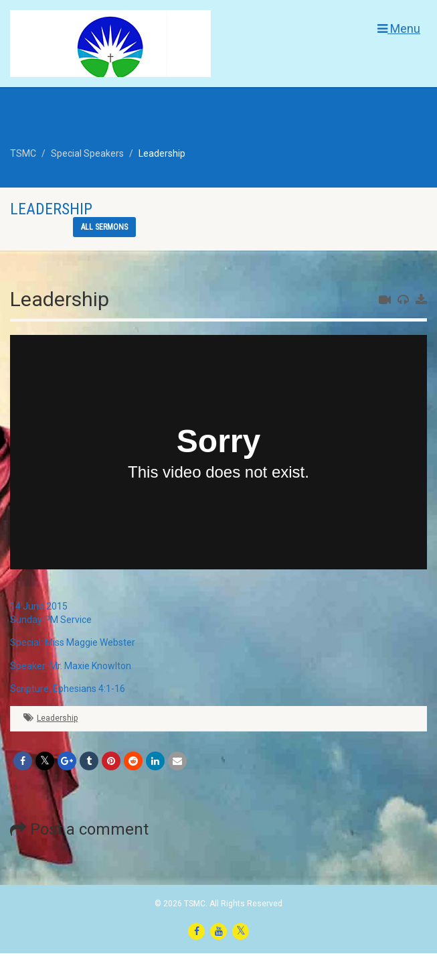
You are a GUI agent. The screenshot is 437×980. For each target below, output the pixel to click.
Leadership (57, 718)
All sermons (104, 227)
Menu (399, 28)
